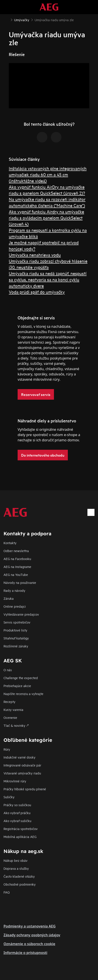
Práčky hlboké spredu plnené (25, 789)
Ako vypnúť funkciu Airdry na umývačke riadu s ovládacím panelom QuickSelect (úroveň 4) (46, 218)
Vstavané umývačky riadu (22, 773)
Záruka (9, 598)
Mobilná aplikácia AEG (20, 837)
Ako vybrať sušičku (17, 821)
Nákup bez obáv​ (16, 860)
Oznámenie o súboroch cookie (29, 944)
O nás (8, 670)
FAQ (7, 892)
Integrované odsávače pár (22, 765)
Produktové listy (15, 630)
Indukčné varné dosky (19, 757)
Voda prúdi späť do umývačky (37, 292)
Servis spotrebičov (17, 622)
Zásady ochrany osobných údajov (32, 935)
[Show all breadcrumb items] (7, 19)
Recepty (9, 702)
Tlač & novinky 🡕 (16, 725)
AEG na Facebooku (17, 559)
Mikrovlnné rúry (15, 781)
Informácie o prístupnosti (25, 953)
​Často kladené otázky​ (19, 876)
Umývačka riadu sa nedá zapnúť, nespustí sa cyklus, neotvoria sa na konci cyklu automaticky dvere (48, 279)
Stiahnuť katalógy (16, 638)
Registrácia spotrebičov (21, 829)
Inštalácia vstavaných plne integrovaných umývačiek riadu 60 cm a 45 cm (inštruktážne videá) (48, 174)
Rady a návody (14, 590)
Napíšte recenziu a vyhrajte (23, 694)
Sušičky (9, 797)
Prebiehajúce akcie (17, 686)
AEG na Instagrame (17, 567)
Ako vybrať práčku (17, 813)
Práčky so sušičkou (17, 805)
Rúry (7, 749)
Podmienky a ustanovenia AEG (30, 926)
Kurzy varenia (13, 709)
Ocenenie (10, 717)
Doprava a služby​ (16, 868)
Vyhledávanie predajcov (21, 614)
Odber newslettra (16, 551)
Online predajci (15, 606)
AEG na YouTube (16, 574)
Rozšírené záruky (16, 646)
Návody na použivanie (20, 582)
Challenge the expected (21, 678)
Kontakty (10, 543)
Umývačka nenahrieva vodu (35, 255)
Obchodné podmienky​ (20, 884)
